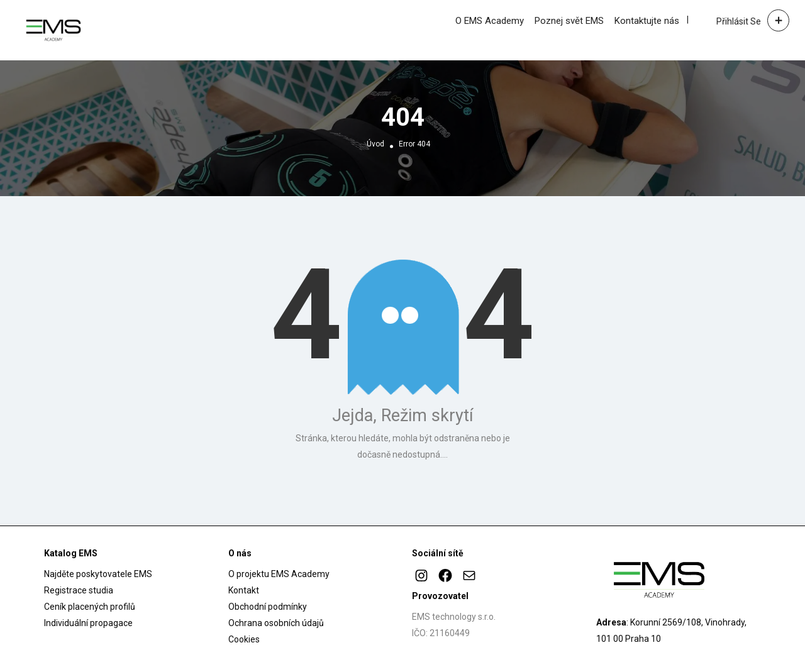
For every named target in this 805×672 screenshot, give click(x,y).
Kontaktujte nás (647, 21)
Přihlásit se (739, 21)
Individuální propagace (88, 623)
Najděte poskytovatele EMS (98, 574)
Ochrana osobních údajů (276, 623)
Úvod (375, 144)
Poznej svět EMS (569, 21)
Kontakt (244, 590)
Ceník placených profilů (90, 607)
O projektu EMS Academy (279, 574)
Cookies (244, 639)
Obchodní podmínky (268, 607)
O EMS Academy (490, 21)
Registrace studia (79, 590)
